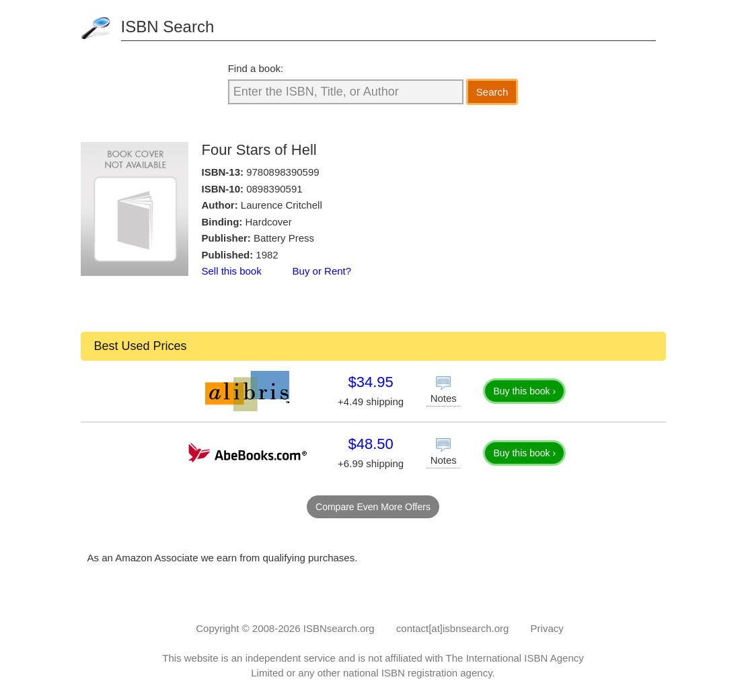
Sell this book (232, 271)
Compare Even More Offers (373, 507)
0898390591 (274, 189)
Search (492, 92)
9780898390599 (283, 172)
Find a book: (256, 68)
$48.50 (370, 444)
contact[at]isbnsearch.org (453, 628)
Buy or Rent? (322, 271)
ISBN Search (168, 27)
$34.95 (370, 382)
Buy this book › (524, 391)
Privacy (547, 628)
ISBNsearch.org (339, 628)
